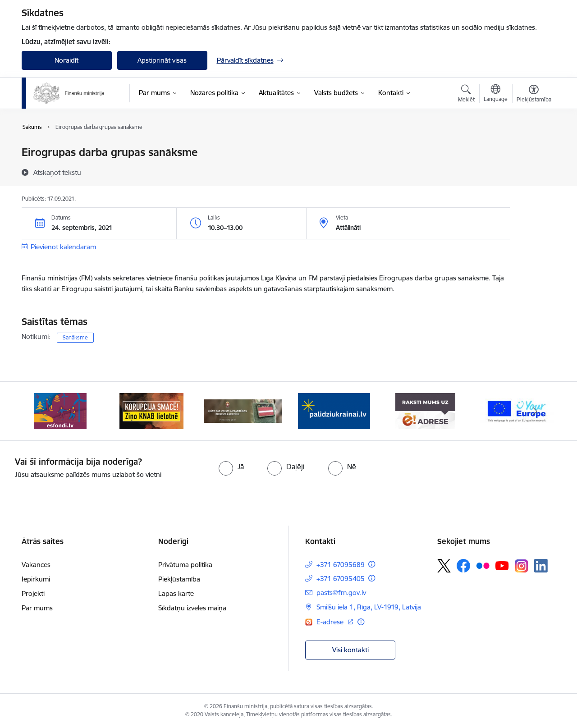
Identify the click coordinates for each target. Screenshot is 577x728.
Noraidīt (66, 60)
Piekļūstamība (179, 579)
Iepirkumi (36, 579)
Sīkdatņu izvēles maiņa (192, 608)
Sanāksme (75, 337)
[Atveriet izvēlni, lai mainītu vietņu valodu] (496, 94)
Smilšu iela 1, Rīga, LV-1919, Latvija (369, 607)
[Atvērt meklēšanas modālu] (466, 95)
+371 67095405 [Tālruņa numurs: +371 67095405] (341, 579)
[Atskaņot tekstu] (57, 172)
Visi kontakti (350, 650)
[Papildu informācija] (372, 564)
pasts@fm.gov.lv (341, 593)
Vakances (36, 565)
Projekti (33, 593)
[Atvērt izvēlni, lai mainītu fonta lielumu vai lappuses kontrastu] (534, 95)
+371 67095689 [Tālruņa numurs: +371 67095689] (341, 565)
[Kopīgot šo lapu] (533, 171)
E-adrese (331, 622)
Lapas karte (176, 593)
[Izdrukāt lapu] (533, 149)
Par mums (37, 608)
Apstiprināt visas (162, 60)
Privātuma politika (185, 565)
